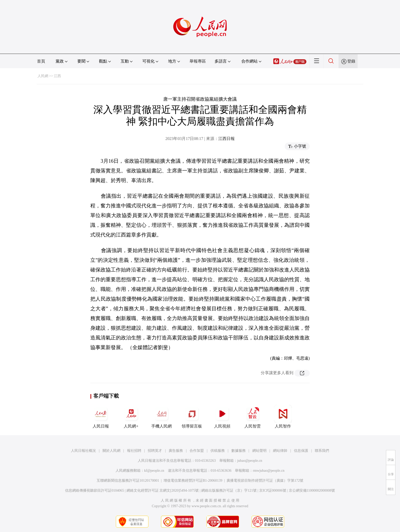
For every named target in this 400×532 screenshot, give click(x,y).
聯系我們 (322, 451)
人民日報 (101, 417)
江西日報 (227, 139)
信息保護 (301, 451)
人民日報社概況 (83, 451)
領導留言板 (192, 417)
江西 (57, 76)
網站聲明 (259, 451)
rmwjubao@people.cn (269, 471)
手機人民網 (161, 417)
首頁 (41, 61)
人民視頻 (222, 417)
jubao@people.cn (250, 461)
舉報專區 (198, 61)
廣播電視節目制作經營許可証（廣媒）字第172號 (265, 481)
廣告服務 (176, 451)
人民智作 (283, 417)
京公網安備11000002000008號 (312, 490)
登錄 (351, 61)
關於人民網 (111, 451)
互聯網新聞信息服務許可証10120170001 (128, 481)
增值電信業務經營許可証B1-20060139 (193, 481)
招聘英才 (155, 451)
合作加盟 (197, 451)
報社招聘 (134, 451)
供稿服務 (218, 451)
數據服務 (239, 451)
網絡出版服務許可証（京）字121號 (229, 490)
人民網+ (131, 417)
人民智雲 (253, 417)
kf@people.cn (154, 471)
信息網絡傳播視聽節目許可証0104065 (95, 490)
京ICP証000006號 (273, 490)
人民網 (43, 76)
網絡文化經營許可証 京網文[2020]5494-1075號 (163, 490)
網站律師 (280, 451)
